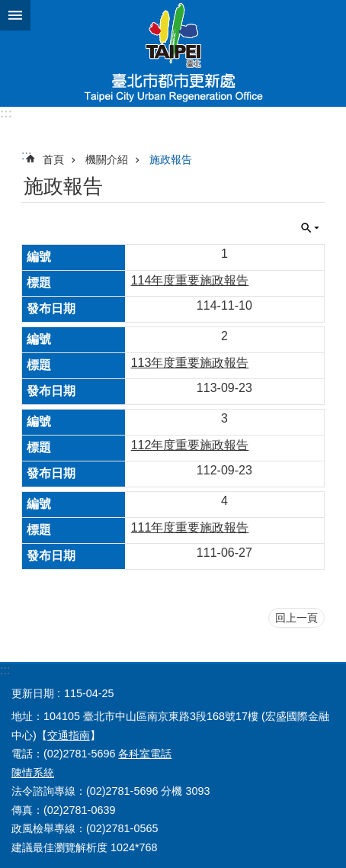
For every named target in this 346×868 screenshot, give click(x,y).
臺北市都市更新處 (173, 53)
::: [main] (26, 155)
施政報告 (171, 159)
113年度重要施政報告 (190, 363)
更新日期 (33, 693)
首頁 (53, 159)
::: (6, 113)
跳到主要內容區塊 (8, 8)
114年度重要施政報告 (190, 280)
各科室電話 (145, 754)
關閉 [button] (310, 228)
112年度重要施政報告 (190, 445)
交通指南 (69, 735)
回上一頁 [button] (296, 618)
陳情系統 (33, 773)
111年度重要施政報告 (190, 527)
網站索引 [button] (15, 15)
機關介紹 (107, 159)
